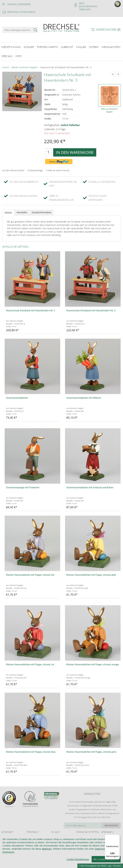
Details (8, 210)
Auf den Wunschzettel (13, 168)
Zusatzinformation (42, 210)
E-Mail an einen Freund (58, 168)
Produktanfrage (35, 168)
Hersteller (22, 210)
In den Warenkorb (75, 150)
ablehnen (47, 861)
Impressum (8, 865)
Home (6, 65)
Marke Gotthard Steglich (25, 65)
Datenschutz (101, 861)
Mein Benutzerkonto (88, 5)
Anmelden (85, 9)
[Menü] (118, 837)
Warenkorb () (108, 29)
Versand (117, 866)
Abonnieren (111, 823)
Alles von (109, 108)
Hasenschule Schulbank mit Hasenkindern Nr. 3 (66, 65)
